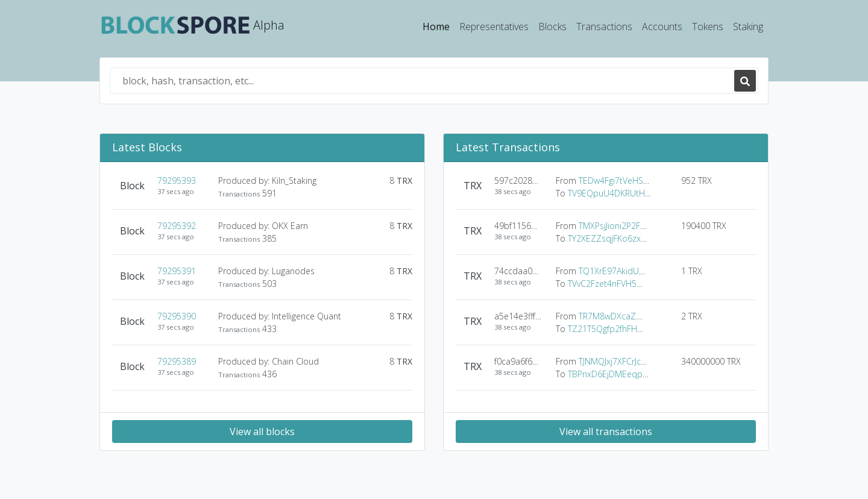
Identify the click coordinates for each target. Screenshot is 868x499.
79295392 (177, 226)
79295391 (177, 271)
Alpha (192, 26)
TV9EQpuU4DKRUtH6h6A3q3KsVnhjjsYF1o (649, 193)
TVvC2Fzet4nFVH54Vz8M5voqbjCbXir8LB (646, 284)
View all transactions (606, 432)
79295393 (177, 180)
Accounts (662, 27)
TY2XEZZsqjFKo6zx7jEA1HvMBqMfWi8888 (648, 238)
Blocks (552, 27)
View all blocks (262, 432)
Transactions (604, 27)
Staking (748, 27)
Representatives (494, 27)
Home (439, 26)
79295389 (177, 361)
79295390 (177, 316)
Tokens (708, 27)
